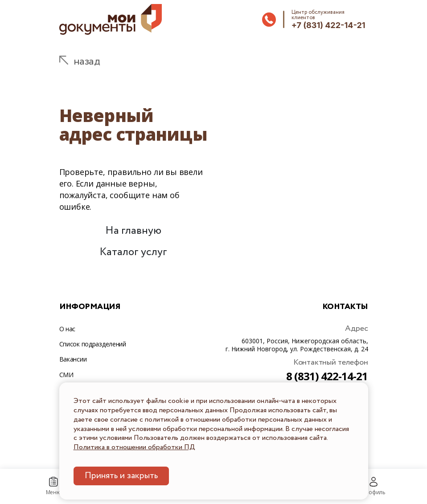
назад (87, 62)
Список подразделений (93, 344)
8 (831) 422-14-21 (327, 376)
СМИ (66, 375)
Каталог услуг (133, 252)
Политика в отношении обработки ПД (134, 447)
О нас (68, 329)
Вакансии (73, 359)
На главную (133, 231)
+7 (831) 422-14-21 (328, 25)
